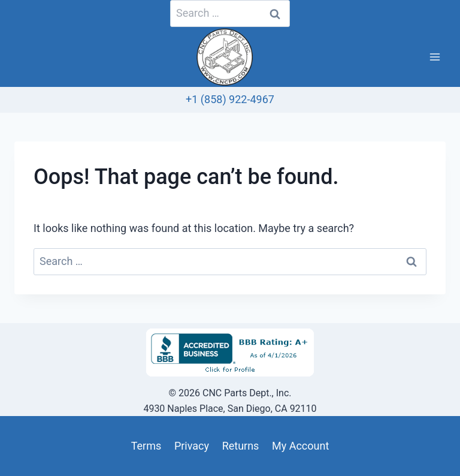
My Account (300, 446)
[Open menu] (435, 57)
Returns (241, 446)
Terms (146, 446)
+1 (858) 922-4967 (230, 99)
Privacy (192, 446)
